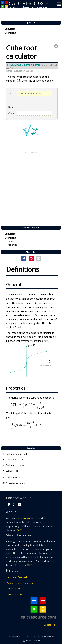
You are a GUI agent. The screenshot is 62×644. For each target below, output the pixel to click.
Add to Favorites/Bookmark (21, 583)
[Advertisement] (31, 187)
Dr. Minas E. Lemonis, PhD (25, 65)
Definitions (10, 33)
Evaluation (19, 71)
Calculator (10, 29)
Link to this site (14, 588)
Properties (12, 245)
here (19, 530)
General (11, 242)
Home (9, 71)
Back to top (50, 625)
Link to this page (15, 594)
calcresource (24, 518)
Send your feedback (17, 577)
